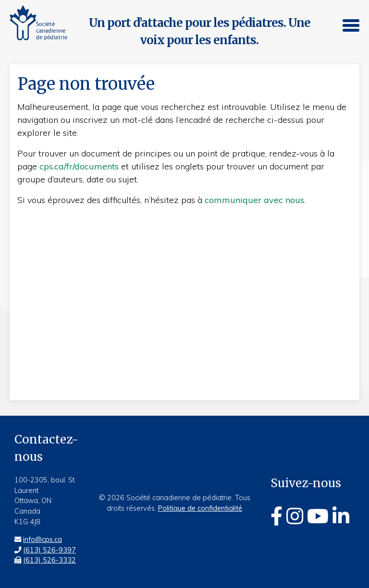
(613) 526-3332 (49, 560)
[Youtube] (318, 516)
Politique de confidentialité (200, 508)
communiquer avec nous (254, 200)
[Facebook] (277, 516)
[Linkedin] (341, 516)
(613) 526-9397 (49, 550)
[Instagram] (295, 516)
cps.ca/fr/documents (79, 166)
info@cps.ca (43, 540)
